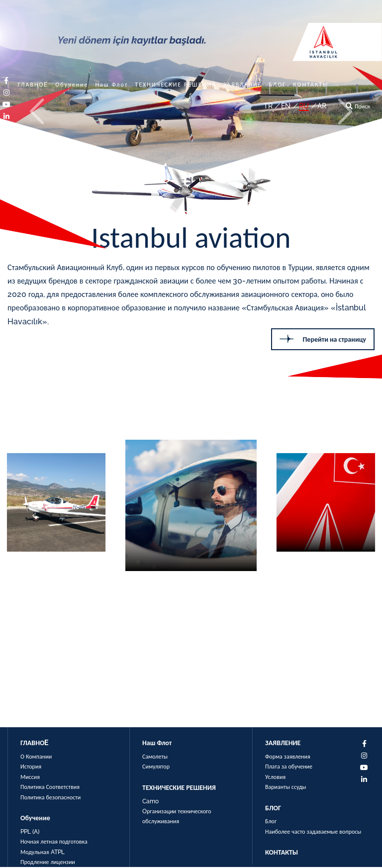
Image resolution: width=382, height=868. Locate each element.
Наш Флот (112, 85)
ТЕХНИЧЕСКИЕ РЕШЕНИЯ (175, 85)
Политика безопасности (50, 798)
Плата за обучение (289, 768)
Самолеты (155, 758)
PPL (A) (30, 832)
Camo (150, 802)
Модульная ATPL (43, 853)
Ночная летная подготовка (54, 843)
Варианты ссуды (286, 788)
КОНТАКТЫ (311, 85)
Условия (275, 777)
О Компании (36, 758)
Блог (271, 822)
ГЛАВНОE (33, 85)
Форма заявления (288, 758)
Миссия (30, 777)
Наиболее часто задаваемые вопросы (313, 832)
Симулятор (156, 768)
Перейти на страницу (323, 339)
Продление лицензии (48, 863)
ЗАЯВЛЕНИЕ (242, 85)
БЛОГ (277, 85)
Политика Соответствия (50, 788)
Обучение (72, 85)
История (31, 768)
